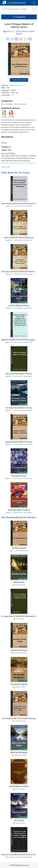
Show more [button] (6, 167)
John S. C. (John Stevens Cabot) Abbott (21, 32)
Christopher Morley (20, 755)
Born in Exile (19, 821)
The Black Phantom (19, 548)
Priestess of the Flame (19, 650)
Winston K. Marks (20, 687)
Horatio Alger (20, 619)
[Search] (17, 9)
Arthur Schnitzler (20, 585)
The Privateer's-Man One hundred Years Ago (19, 718)
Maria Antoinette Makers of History (19, 374)
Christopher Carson (19, 476)
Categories (19, 17)
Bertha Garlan (19, 582)
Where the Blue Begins (19, 753)
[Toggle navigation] (34, 3)
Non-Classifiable (7, 104)
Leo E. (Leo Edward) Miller (20, 551)
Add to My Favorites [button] (19, 80)
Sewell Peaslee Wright (20, 653)
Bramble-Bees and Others (19, 786)
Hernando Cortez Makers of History (19, 408)
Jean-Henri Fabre (20, 789)
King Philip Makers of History (19, 510)
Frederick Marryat (20, 721)
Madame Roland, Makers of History (19, 442)
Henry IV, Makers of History (19, 306)
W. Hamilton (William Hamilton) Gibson (20, 857)
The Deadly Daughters (19, 684)
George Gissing (20, 823)
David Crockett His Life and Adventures (19, 238)
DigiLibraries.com (17, 85)
